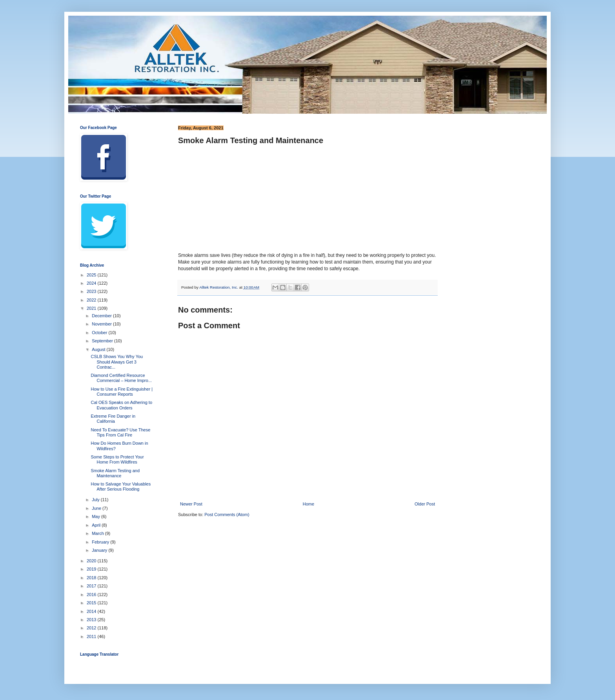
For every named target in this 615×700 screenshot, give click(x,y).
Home (308, 504)
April (97, 525)
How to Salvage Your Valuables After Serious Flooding (121, 486)
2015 (92, 603)
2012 (92, 628)
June (97, 508)
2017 (92, 586)
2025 (92, 275)
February (101, 542)
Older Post (425, 504)
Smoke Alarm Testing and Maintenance (115, 473)
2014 (92, 611)
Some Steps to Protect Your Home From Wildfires (117, 459)
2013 (92, 620)
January (100, 550)
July (96, 500)
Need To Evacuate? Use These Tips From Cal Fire (120, 432)
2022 (92, 300)
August (99, 349)
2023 (92, 291)
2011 (92, 636)
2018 (92, 578)
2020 (92, 561)
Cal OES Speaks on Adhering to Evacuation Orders (121, 405)
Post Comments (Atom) (227, 515)
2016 (92, 595)
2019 (92, 569)
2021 (92, 308)
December (102, 316)
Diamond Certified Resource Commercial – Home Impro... (121, 378)
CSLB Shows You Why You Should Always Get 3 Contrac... (117, 362)
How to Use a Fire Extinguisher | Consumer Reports (122, 392)
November (102, 324)
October (100, 333)
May (96, 516)
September (103, 341)
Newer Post (191, 504)
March (98, 533)
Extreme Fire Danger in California (113, 419)
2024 (92, 283)
